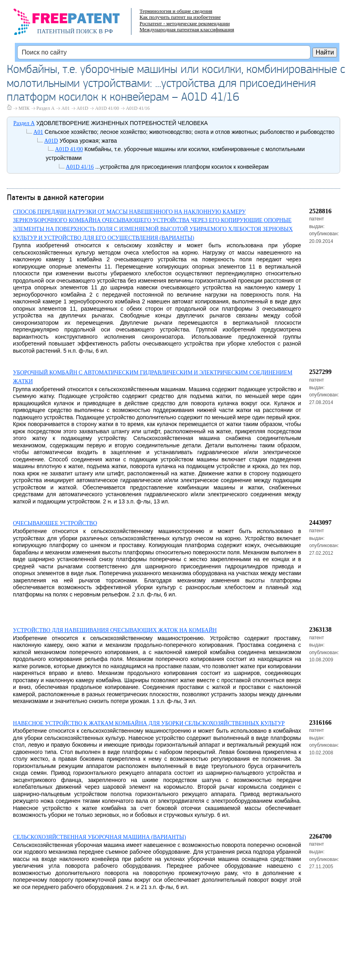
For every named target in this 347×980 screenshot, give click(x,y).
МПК (24, 108)
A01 (66, 108)
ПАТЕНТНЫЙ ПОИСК (67, 31)
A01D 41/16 (138, 108)
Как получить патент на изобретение (180, 17)
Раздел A (46, 108)
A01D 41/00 (107, 108)
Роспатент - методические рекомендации (185, 23)
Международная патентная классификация (187, 29)
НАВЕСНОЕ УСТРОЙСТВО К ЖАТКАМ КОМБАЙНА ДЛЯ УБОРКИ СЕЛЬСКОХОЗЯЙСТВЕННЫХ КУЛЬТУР (149, 723)
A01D (82, 108)
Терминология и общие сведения (176, 11)
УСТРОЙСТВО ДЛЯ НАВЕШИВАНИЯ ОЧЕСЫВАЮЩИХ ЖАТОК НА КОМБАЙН (115, 630)
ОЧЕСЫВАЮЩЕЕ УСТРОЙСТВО (55, 523)
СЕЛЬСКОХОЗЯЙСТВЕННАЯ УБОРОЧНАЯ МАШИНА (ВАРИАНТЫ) (99, 837)
